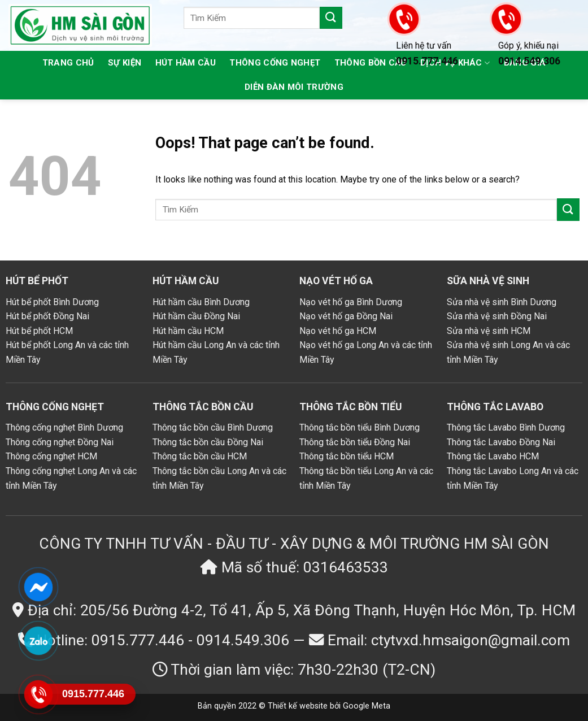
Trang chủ (68, 63)
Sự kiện (125, 63)
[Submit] (331, 18)
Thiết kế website (298, 706)
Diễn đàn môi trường (294, 87)
